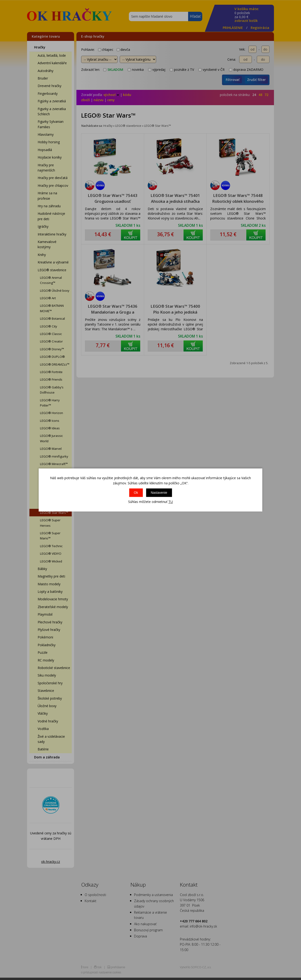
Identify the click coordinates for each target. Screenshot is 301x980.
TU (171, 502)
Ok (136, 493)
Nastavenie (159, 493)
